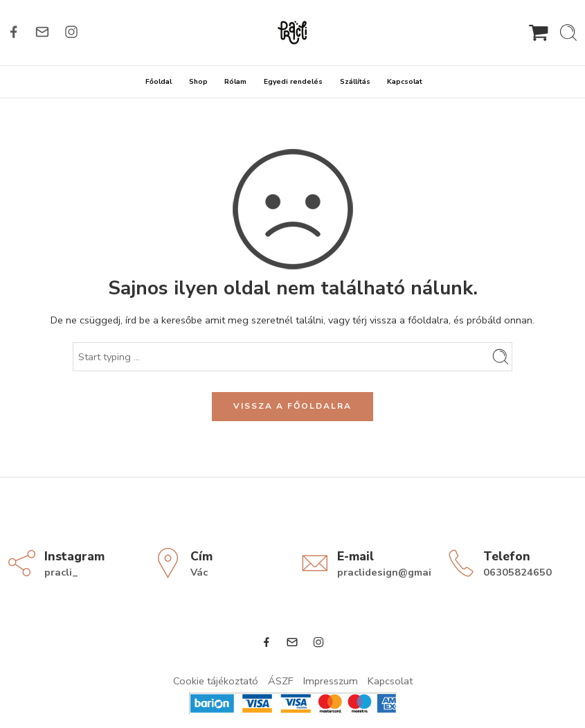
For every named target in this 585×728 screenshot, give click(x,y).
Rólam (235, 82)
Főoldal (159, 82)
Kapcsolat (405, 82)
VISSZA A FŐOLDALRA (292, 406)
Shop (198, 82)
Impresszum (331, 681)
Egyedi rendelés (293, 82)
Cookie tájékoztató (216, 681)
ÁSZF (281, 681)
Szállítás (355, 82)
